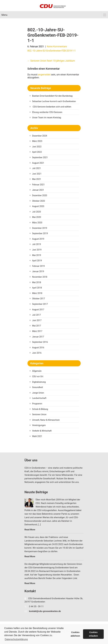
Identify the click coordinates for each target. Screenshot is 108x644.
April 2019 (37, 261)
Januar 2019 (38, 271)
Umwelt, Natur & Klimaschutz (46, 420)
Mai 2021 (37, 179)
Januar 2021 (38, 190)
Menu (4, 15)
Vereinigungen (39, 425)
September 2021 (40, 158)
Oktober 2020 (39, 201)
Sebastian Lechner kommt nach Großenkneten (54, 101)
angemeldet (44, 75)
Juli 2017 (37, 315)
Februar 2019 (38, 266)
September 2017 (40, 304)
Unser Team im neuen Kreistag (47, 118)
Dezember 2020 (40, 195)
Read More (30, 530)
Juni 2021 (37, 174)
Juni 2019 (37, 250)
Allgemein (37, 371)
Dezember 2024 (40, 136)
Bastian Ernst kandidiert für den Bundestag (52, 96)
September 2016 (40, 342)
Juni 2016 (37, 353)
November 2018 (40, 277)
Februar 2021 (38, 185)
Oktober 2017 (39, 299)
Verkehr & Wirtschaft (42, 431)
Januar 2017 (38, 337)
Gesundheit (38, 387)
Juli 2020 (37, 212)
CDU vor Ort (38, 377)
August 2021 (38, 163)
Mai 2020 (37, 217)
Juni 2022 (37, 147)
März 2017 (37, 331)
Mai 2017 (37, 326)
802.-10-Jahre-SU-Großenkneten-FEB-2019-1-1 (52, 51)
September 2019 (40, 233)
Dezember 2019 (40, 228)
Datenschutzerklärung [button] (16, 639)
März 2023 (37, 141)
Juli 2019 (37, 244)
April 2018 (37, 288)
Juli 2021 (37, 168)
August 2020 (38, 206)
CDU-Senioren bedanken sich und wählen (52, 107)
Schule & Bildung (40, 409)
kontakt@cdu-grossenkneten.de (45, 611)
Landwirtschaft (39, 398)
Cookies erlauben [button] (93, 634)
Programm (37, 404)
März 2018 (37, 293)
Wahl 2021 (37, 436)
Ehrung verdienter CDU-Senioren (47, 112)
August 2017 (38, 310)
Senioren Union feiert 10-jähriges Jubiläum (51, 61)
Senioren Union (39, 415)
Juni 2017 (37, 320)
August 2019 (38, 239)
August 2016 (38, 348)
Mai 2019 (37, 255)
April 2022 (37, 152)
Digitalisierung (39, 382)
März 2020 (37, 223)
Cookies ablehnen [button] (75, 634)
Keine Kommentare (57, 47)
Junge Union (38, 393)
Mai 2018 (37, 282)
